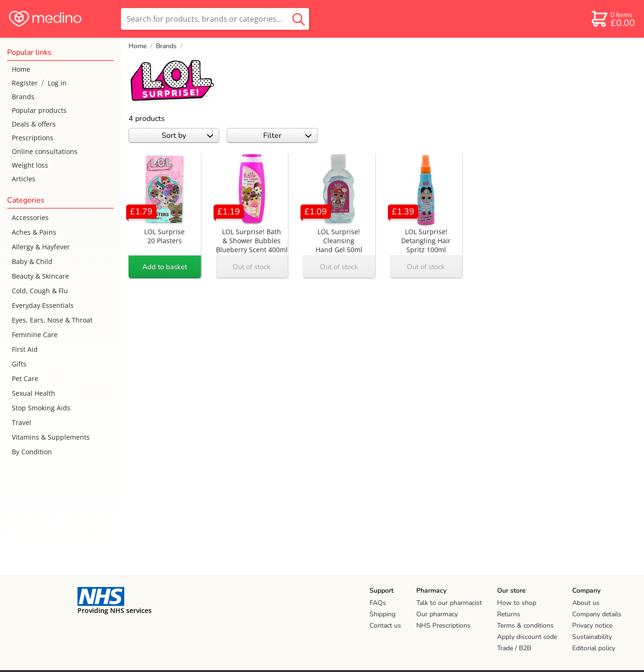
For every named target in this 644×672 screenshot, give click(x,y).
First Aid (25, 349)
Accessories (30, 217)
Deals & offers (34, 124)
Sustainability (592, 637)
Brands (23, 97)
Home (21, 69)
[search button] (299, 19)
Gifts (19, 364)
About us (586, 603)
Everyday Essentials (43, 305)
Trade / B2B (514, 648)
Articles (24, 179)
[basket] (613, 19)
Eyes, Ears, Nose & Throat (52, 320)
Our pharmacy (437, 614)
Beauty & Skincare (40, 276)
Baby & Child (32, 261)
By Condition (32, 452)
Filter (288, 136)
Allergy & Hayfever (41, 247)
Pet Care (25, 379)
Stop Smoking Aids (41, 408)
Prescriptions (33, 138)
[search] (215, 19)
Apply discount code (527, 637)
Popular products (39, 110)
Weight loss (30, 165)
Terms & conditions (525, 625)
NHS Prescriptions (443, 625)
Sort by (187, 136)
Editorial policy (594, 648)
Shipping (382, 614)
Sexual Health (34, 393)
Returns (509, 614)
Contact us (385, 625)
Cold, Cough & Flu (40, 291)
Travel (21, 422)
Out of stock (252, 267)
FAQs (378, 603)
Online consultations (45, 151)
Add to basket (165, 267)
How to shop (517, 603)
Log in (57, 83)
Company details (597, 614)
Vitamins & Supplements (51, 437)
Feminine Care (35, 335)
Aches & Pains (34, 232)
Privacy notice (592, 625)
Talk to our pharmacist (449, 603)
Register (25, 83)
